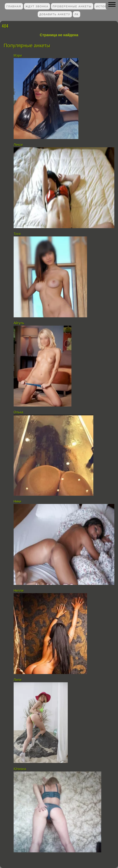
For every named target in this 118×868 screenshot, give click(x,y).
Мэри (18, 56)
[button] (112, 4)
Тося (17, 234)
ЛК (77, 14)
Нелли (19, 591)
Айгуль (19, 323)
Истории (104, 6)
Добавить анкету (55, 14)
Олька (18, 412)
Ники (17, 501)
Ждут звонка (37, 6)
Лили (17, 680)
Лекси (18, 145)
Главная (14, 6)
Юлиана (20, 769)
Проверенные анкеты (72, 6)
